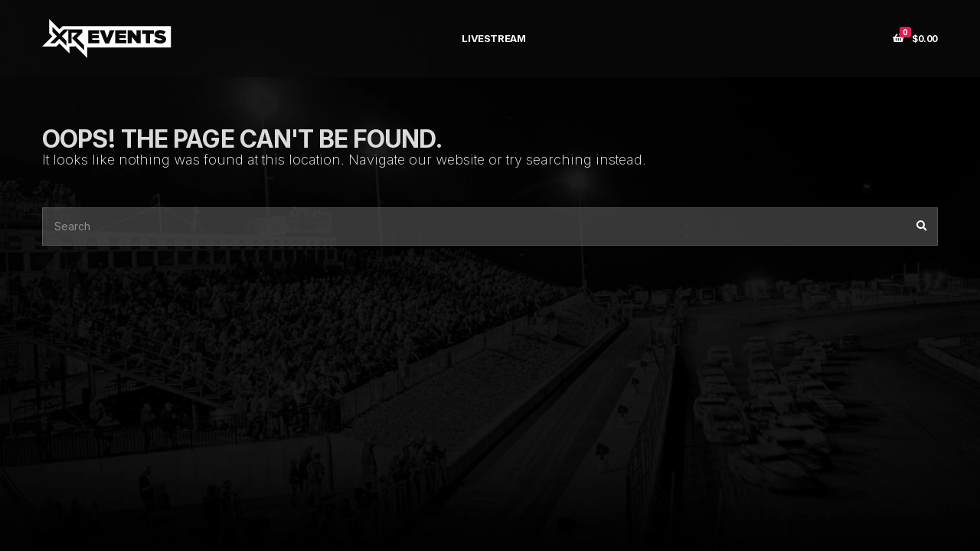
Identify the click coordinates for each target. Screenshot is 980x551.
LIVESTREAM (493, 38)
